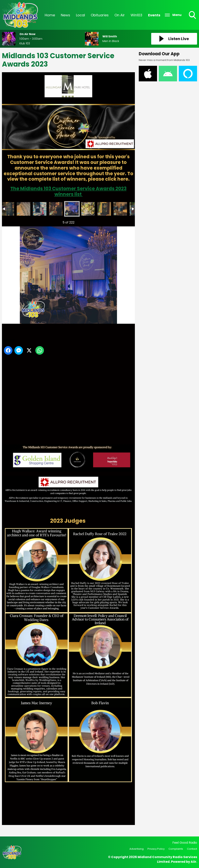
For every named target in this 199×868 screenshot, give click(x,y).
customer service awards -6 (88, 209)
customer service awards (7, 209)
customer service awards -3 (40, 209)
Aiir (193, 862)
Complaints (176, 849)
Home (50, 15)
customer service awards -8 (120, 209)
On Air (120, 15)
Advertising (137, 849)
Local (80, 15)
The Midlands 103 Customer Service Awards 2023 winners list (68, 191)
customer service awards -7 (104, 209)
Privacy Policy (156, 849)
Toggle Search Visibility (193, 15)
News (65, 15)
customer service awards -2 (24, 209)
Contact (192, 849)
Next (126, 221)
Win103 (136, 15)
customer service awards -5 (72, 209)
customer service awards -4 (56, 209)
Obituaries (100, 15)
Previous (10, 221)
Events (154, 15)
